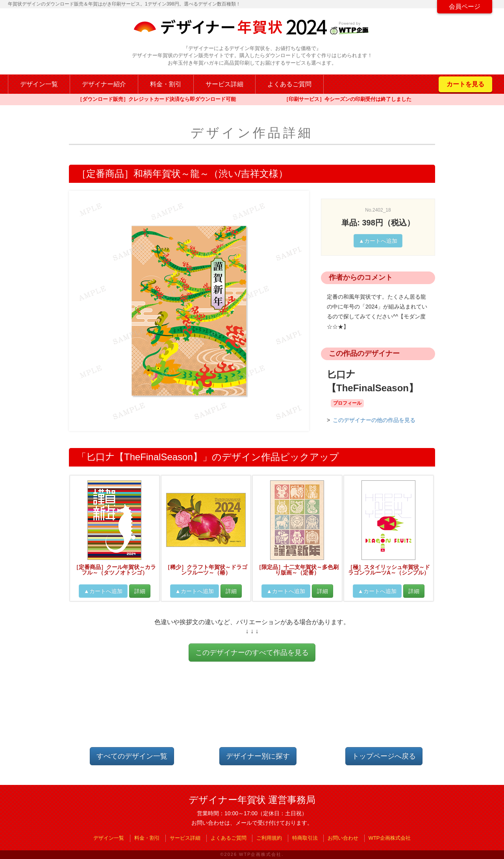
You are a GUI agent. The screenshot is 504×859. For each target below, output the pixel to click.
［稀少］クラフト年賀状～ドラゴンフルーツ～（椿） (206, 570)
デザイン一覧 (39, 84)
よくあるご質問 (289, 84)
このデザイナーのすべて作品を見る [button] (252, 653)
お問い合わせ (343, 838)
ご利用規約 (269, 838)
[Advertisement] (252, 711)
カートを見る (465, 84)
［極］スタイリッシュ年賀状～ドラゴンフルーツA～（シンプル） (389, 570)
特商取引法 (305, 838)
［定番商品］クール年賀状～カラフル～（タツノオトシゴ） (115, 570)
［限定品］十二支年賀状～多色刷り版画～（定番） (297, 570)
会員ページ (465, 7)
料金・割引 (166, 84)
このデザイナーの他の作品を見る (374, 420)
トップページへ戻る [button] (384, 756)
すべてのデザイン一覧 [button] (132, 756)
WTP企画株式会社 (390, 838)
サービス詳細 (224, 84)
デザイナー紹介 (104, 84)
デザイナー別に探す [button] (258, 756)
